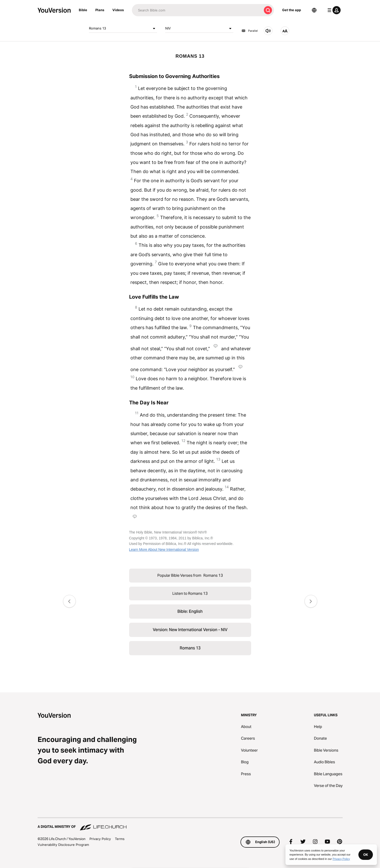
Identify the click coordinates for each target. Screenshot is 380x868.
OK (366, 855)
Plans (100, 10)
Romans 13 (123, 28)
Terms (120, 839)
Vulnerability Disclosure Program (63, 845)
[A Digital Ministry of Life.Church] (190, 824)
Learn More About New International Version (164, 550)
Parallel (250, 31)
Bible (83, 10)
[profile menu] (333, 10)
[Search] (197, 10)
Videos (118, 10)
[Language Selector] (314, 10)
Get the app (292, 10)
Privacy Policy (100, 839)
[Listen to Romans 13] (268, 31)
